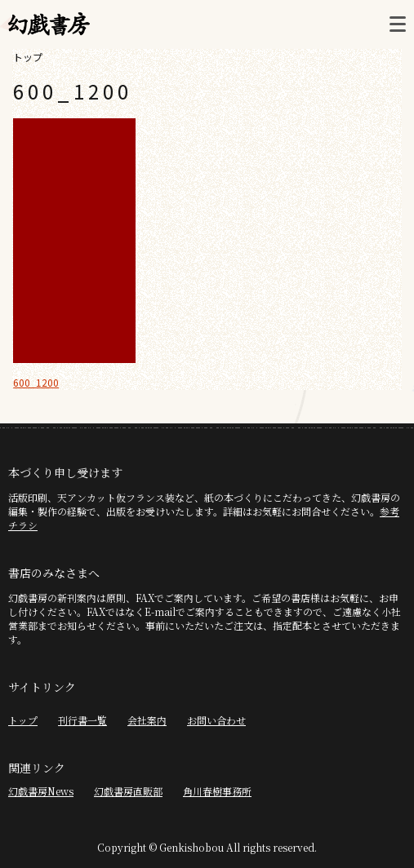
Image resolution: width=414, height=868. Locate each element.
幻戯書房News (41, 791)
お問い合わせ (216, 720)
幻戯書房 (49, 24)
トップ (28, 57)
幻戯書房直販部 (128, 791)
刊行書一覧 (82, 720)
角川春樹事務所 (217, 791)
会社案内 (147, 720)
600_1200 (36, 382)
